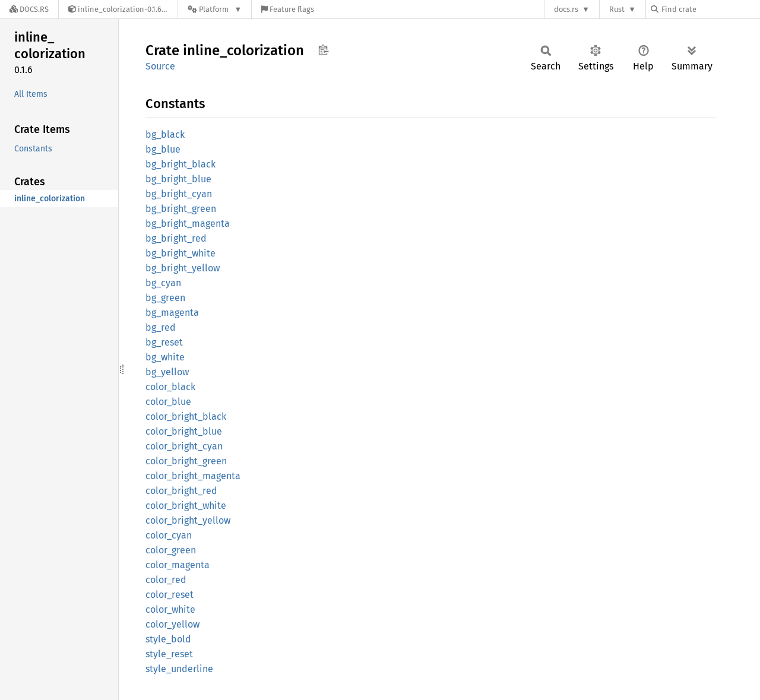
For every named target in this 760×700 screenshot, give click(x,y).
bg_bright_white (180, 253)
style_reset (169, 654)
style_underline (179, 669)
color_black (170, 387)
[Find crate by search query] (710, 9)
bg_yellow (167, 372)
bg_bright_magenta (188, 224)
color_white (170, 609)
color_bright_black (186, 416)
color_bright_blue (184, 431)
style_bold (168, 639)
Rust (617, 9)
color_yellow (172, 624)
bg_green (165, 298)
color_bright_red (181, 491)
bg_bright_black (180, 164)
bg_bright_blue (178, 179)
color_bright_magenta (193, 476)
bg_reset (164, 342)
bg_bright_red (176, 238)
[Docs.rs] (29, 9)
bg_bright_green (181, 209)
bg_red (161, 327)
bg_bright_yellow (183, 268)
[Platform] (215, 9)
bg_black (165, 134)
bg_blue (163, 149)
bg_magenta (172, 313)
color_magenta (178, 565)
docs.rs (566, 9)
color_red (166, 580)
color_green (171, 550)
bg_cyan (163, 283)
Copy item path (323, 50)
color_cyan (169, 535)
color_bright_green (186, 461)
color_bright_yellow (188, 520)
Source (160, 66)
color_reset (170, 595)
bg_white (165, 357)
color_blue (168, 402)
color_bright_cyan (184, 446)
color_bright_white (186, 506)
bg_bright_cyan (179, 194)
